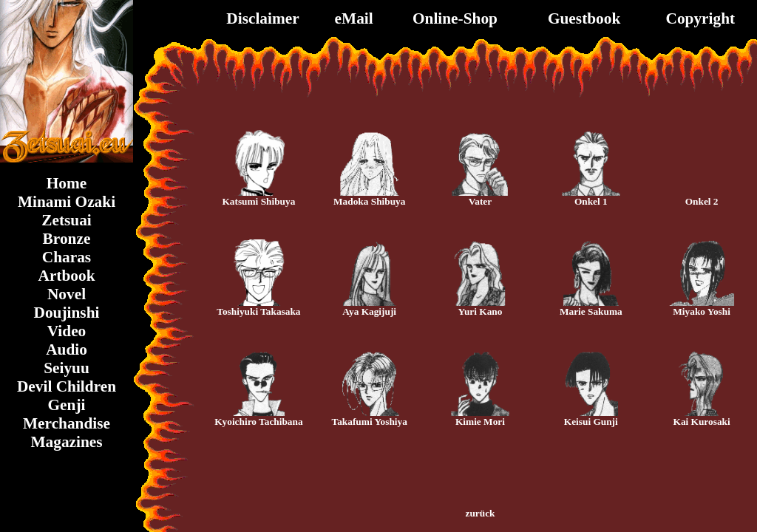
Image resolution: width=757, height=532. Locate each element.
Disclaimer (262, 18)
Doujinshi (67, 313)
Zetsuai (67, 220)
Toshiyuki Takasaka (258, 311)
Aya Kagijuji (369, 311)
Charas (67, 257)
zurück (481, 513)
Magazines (66, 442)
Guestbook (584, 18)
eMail (354, 18)
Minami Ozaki (67, 202)
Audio (67, 349)
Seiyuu (67, 368)
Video (67, 331)
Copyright (701, 18)
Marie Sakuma (591, 311)
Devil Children (67, 386)
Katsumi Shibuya (258, 201)
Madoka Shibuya (369, 201)
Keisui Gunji (591, 422)
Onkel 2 (702, 201)
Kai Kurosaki (702, 422)
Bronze (67, 239)
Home (67, 183)
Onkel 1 (591, 201)
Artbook (66, 276)
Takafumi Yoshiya (370, 422)
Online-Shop (455, 18)
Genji (67, 405)
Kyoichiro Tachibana (258, 422)
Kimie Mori (480, 422)
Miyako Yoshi (702, 311)
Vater (480, 201)
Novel (67, 294)
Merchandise (67, 423)
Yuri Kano (481, 311)
